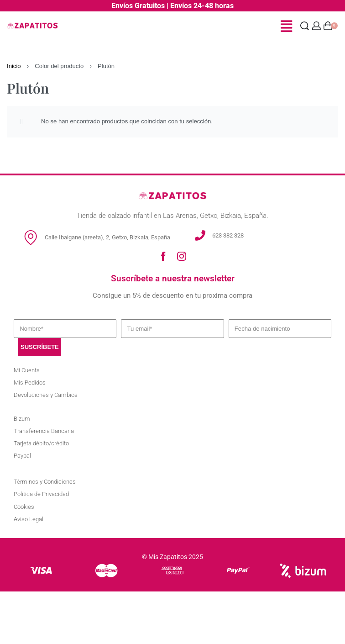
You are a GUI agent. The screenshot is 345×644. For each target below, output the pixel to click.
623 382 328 (228, 235)
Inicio (14, 66)
